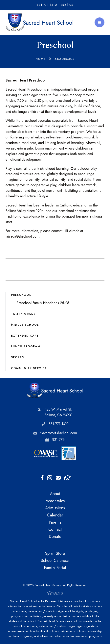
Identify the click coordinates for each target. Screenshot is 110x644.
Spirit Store (55, 553)
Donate (55, 537)
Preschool (21, 295)
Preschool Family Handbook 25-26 (43, 303)
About (55, 494)
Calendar (55, 515)
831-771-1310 (47, 5)
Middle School (25, 325)
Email (58, 478)
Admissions (55, 508)
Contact (55, 529)
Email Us (67, 5)
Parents (55, 522)
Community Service (29, 368)
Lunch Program (26, 346)
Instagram (50, 478)
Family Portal (55, 568)
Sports (18, 357)
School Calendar (55, 561)
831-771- (59, 440)
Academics (55, 501)
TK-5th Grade (23, 314)
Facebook (42, 478)
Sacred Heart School (55, 391)
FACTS (68, 478)
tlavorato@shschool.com (59, 433)
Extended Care (25, 336)
